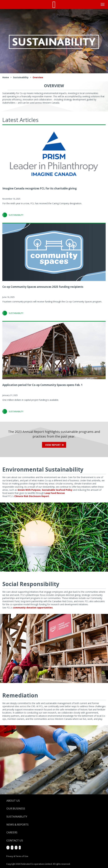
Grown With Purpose (29, 490)
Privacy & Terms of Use (17, 856)
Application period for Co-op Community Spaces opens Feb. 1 (42, 385)
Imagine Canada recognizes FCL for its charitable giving (40, 188)
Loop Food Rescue (55, 493)
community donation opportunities (33, 608)
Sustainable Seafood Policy (57, 490)
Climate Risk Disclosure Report (32, 496)
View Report (53, 445)
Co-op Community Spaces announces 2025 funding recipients (43, 287)
